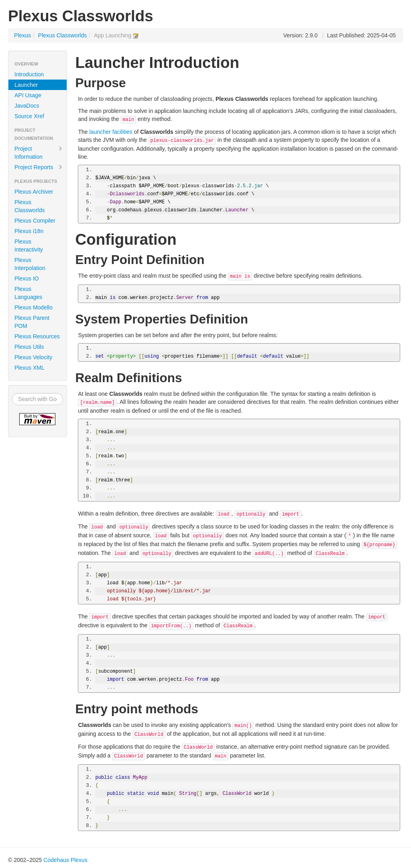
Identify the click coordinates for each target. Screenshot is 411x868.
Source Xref (29, 116)
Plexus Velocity (33, 357)
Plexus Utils (29, 347)
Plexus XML (30, 368)
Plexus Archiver (34, 192)
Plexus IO (27, 278)
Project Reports (39, 167)
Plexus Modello (34, 307)
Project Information (39, 153)
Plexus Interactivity (29, 246)
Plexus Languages (28, 293)
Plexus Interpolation (30, 264)
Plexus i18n (29, 231)
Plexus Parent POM (32, 322)
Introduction (29, 74)
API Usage (28, 95)
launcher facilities (111, 132)
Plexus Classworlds (62, 35)
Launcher (26, 85)
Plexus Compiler (35, 221)
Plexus (22, 35)
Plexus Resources (37, 336)
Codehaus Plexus (65, 860)
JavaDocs (27, 106)
